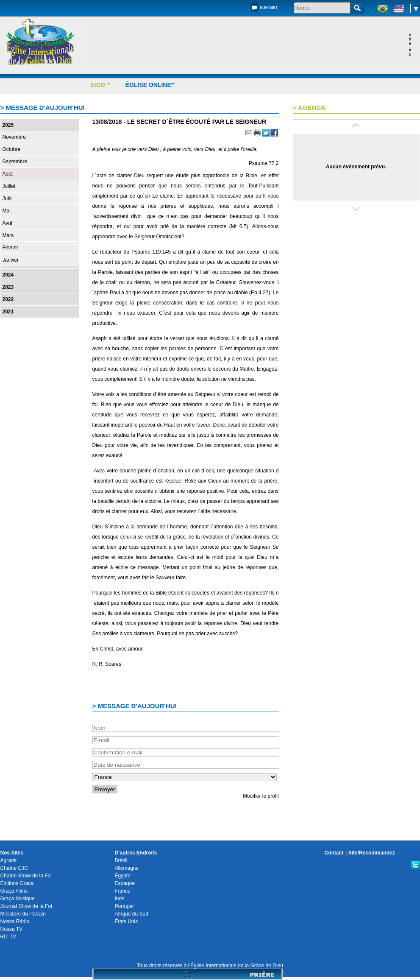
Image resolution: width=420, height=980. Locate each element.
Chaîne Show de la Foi (26, 876)
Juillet (9, 186)
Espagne (125, 883)
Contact (334, 853)
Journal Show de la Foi (26, 906)
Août (8, 174)
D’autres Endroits (136, 853)
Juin (7, 198)
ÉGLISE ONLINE (150, 85)
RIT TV (8, 937)
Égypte (123, 876)
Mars (8, 235)
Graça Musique (18, 899)
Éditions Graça (17, 883)
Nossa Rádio (15, 921)
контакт (269, 7)
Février (10, 248)
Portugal (124, 906)
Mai (7, 211)
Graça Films (14, 891)
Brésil (121, 860)
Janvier (11, 260)
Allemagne (127, 868)
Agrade (9, 860)
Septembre (15, 162)
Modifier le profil (261, 796)
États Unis (127, 921)
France (123, 891)
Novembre (14, 137)
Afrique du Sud (132, 914)
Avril (7, 223)
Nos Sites (12, 853)
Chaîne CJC (14, 868)
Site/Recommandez (372, 853)
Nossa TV (11, 929)
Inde (120, 899)
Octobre (12, 149)
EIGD (101, 85)
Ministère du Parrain (23, 914)
